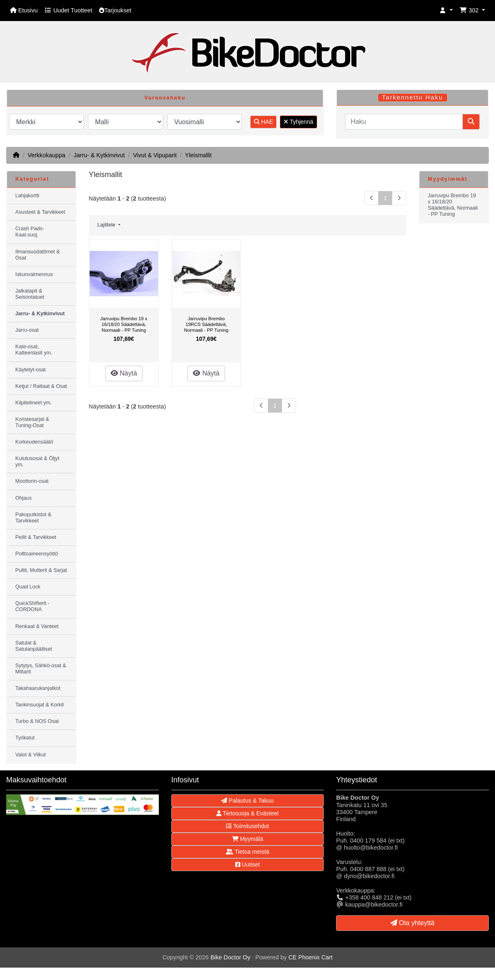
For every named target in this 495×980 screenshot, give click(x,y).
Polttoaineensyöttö (37, 554)
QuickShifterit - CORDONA (32, 606)
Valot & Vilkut (31, 755)
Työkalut (25, 738)
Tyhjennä (298, 122)
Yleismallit (198, 155)
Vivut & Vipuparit (155, 155)
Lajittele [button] (107, 225)
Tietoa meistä (247, 852)
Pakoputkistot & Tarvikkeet (33, 518)
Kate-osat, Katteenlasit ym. (34, 350)
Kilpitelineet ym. (33, 403)
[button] (446, 11)
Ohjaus (24, 498)
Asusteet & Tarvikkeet (40, 212)
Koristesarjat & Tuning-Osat (32, 422)
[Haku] (404, 122)
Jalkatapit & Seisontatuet (30, 294)
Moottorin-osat (32, 481)
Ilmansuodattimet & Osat (38, 255)
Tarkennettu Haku (412, 97)
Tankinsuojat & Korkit (40, 705)
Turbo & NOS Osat (37, 721)
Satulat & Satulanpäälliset (34, 646)
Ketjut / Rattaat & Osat (41, 386)
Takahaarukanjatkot (38, 688)
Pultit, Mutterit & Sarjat (41, 570)
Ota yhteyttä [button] (413, 923)
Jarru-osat (27, 330)
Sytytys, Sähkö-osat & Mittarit (41, 669)
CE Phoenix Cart (310, 957)
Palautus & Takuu (247, 801)
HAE (264, 122)
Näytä (124, 373)
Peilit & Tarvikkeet (36, 537)
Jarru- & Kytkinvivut (99, 155)
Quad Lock (28, 587)
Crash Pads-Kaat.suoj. (30, 232)
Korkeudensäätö (34, 442)
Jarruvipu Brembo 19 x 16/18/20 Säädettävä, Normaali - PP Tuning (124, 324)
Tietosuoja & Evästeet (247, 813)
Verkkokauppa (46, 155)
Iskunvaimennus (34, 274)
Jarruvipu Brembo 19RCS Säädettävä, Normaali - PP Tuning (206, 324)
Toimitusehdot (247, 826)
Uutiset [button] (247, 864)
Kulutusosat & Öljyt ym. (37, 462)
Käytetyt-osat (31, 370)
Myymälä (248, 839)
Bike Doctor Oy (231, 957)
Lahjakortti (27, 196)
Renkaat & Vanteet (37, 626)
